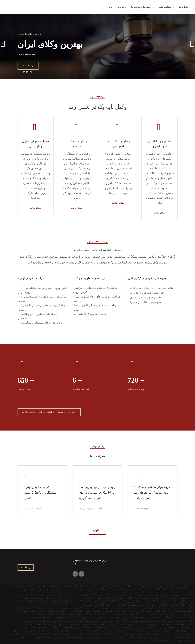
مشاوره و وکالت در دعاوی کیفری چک (21, 634)
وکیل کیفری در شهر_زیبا (103, 611)
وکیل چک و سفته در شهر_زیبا (38, 624)
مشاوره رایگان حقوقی (184, 631)
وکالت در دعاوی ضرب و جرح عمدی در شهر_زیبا (137, 624)
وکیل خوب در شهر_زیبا (42, 608)
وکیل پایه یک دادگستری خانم (160, 640)
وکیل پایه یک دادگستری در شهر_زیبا (154, 608)
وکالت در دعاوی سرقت (103, 624)
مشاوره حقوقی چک (141, 631)
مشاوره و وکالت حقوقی (149, 627)
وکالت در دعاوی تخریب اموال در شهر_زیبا (72, 624)
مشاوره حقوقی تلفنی (162, 631)
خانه (111, 7)
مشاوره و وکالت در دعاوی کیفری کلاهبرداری (174, 637)
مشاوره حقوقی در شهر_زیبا (181, 611)
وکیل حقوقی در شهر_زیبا (128, 611)
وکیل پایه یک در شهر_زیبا (183, 608)
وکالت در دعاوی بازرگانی (95, 614)
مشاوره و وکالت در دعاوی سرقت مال (37, 637)
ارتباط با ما (185, 7)
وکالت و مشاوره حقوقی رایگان (66, 627)
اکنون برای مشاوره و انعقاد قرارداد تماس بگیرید (49, 412)
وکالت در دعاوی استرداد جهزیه (114, 621)
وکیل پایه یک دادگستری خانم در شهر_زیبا (118, 608)
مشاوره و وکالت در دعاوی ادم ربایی (101, 637)
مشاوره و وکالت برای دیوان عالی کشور (31, 631)
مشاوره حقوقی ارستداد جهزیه (64, 631)
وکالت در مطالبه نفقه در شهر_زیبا (145, 621)
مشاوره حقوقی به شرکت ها (116, 634)
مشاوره (97, 530)
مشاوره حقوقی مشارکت (118, 631)
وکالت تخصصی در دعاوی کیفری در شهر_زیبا (100, 617)
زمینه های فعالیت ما (141, 7)
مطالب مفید (165, 7)
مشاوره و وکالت (186, 627)
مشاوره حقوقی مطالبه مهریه (92, 631)
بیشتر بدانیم (36, 208)
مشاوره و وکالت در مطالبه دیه (70, 637)
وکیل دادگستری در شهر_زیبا (154, 611)
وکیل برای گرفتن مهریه (71, 614)
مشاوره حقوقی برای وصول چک (96, 627)
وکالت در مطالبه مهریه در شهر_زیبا (178, 621)
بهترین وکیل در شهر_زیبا (79, 611)
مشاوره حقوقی (169, 627)
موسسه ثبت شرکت (136, 640)
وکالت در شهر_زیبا (89, 608)
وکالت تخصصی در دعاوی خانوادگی (179, 617)
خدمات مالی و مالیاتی (184, 640)
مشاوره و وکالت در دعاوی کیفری (145, 634)
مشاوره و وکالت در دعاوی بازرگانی (55, 634)
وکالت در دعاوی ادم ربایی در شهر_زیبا (177, 624)
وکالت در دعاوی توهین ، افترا (86, 621)
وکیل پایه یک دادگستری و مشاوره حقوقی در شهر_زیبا (42, 611)
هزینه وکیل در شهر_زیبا (147, 614)
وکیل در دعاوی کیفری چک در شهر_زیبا (177, 614)
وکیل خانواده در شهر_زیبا (18, 608)
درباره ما (122, 7)
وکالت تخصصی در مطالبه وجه (45, 614)
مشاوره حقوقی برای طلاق (124, 627)
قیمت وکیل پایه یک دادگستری (121, 614)
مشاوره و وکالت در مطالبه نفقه (87, 634)
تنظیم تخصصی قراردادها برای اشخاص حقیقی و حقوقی (55, 617)
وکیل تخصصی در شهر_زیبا (67, 608)
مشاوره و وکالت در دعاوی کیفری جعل (136, 637)
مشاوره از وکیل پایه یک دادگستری (35, 627)
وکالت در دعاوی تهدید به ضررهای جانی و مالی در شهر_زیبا (45, 621)
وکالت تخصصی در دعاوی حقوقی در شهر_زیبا (142, 617)
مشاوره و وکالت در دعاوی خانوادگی (178, 634)
